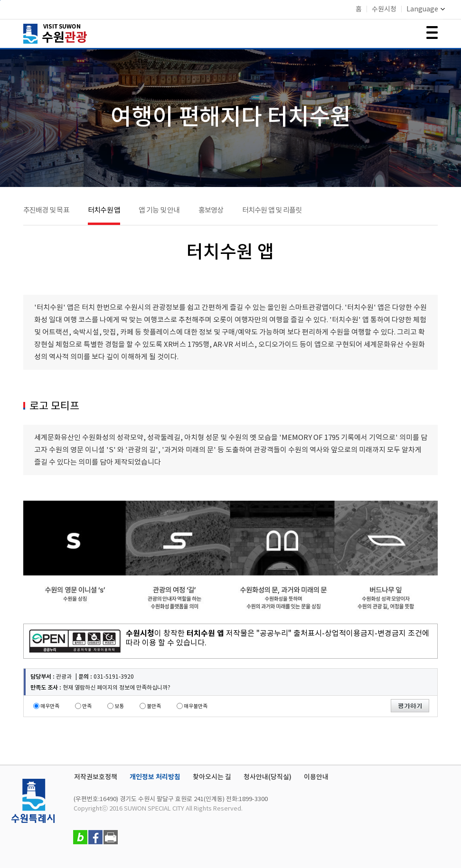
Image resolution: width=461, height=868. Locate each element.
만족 (87, 706)
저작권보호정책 (96, 777)
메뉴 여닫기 (432, 33)
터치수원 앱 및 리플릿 (272, 210)
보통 (119, 706)
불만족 (154, 706)
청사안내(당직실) (268, 777)
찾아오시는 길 (212, 777)
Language (426, 9)
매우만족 (50, 706)
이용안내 (316, 777)
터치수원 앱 (104, 210)
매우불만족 (196, 706)
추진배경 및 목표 (46, 210)
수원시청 (384, 9)
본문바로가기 (0, 0)
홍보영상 (211, 210)
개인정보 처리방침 (155, 777)
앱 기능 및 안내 (159, 210)
